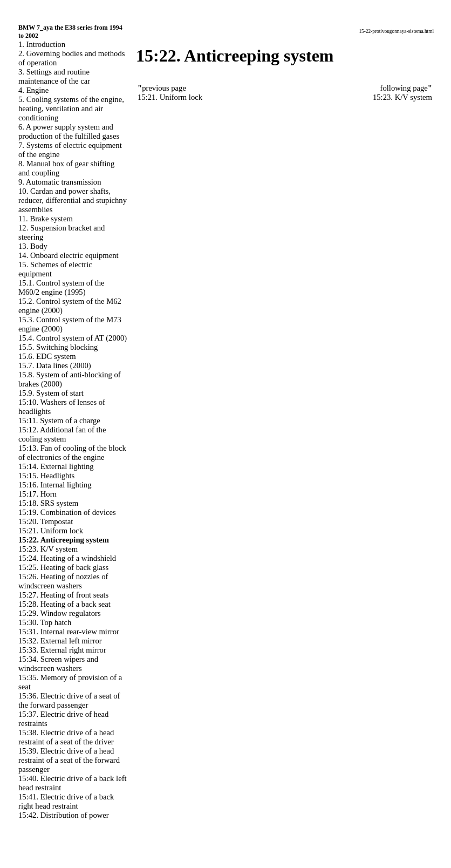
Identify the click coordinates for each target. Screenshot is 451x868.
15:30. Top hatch (45, 622)
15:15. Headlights (46, 476)
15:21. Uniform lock (51, 531)
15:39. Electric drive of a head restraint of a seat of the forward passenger (69, 760)
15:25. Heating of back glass (63, 567)
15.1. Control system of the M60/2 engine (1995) (61, 287)
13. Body (33, 246)
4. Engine (33, 90)
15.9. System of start (51, 393)
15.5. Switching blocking (58, 347)
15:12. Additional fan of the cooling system (62, 434)
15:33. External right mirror (62, 650)
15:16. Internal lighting (55, 485)
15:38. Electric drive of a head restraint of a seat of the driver (66, 737)
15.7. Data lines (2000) (55, 365)
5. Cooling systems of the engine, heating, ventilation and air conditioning (71, 109)
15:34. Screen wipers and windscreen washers (58, 664)
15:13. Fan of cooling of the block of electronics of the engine (72, 453)
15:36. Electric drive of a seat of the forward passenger (69, 700)
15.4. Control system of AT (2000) (73, 338)
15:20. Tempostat (46, 521)
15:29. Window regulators (60, 613)
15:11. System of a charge (59, 421)
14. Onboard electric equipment (69, 255)
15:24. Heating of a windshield (67, 558)
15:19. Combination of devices (67, 512)
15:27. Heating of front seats (63, 595)
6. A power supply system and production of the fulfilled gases (69, 131)
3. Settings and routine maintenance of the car (54, 76)
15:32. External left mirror (60, 641)
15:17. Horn (37, 494)
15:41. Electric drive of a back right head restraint (66, 801)
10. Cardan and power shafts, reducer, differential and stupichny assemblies (73, 200)
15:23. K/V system (48, 549)
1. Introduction (42, 44)
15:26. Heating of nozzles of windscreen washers (63, 581)
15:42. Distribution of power (64, 815)
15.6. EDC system (47, 356)
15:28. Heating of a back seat (64, 604)
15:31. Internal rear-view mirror (69, 632)
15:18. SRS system (48, 503)
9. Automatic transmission (60, 182)
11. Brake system (46, 219)
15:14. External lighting (56, 466)
